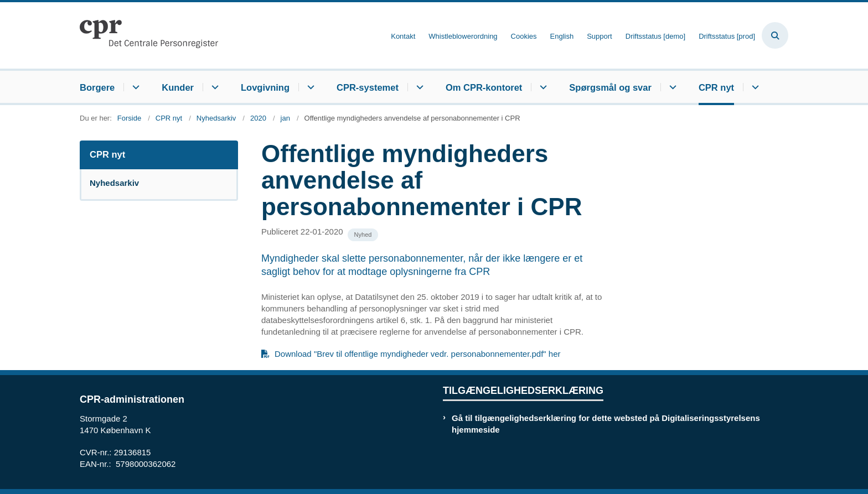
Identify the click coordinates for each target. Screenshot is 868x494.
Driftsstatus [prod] (727, 37)
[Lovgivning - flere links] (309, 87)
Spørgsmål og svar (610, 87)
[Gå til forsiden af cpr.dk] (149, 35)
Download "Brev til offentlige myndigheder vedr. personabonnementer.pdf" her (418, 354)
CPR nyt (716, 87)
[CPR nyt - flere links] (754, 87)
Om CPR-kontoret (484, 87)
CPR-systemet (368, 87)
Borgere (97, 87)
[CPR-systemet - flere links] (418, 87)
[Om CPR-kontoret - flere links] (542, 87)
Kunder (178, 87)
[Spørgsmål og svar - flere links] (671, 87)
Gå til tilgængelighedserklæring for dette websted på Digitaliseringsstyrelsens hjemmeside (606, 424)
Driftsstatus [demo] (655, 37)
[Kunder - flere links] (213, 87)
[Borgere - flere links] (134, 87)
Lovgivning (265, 87)
